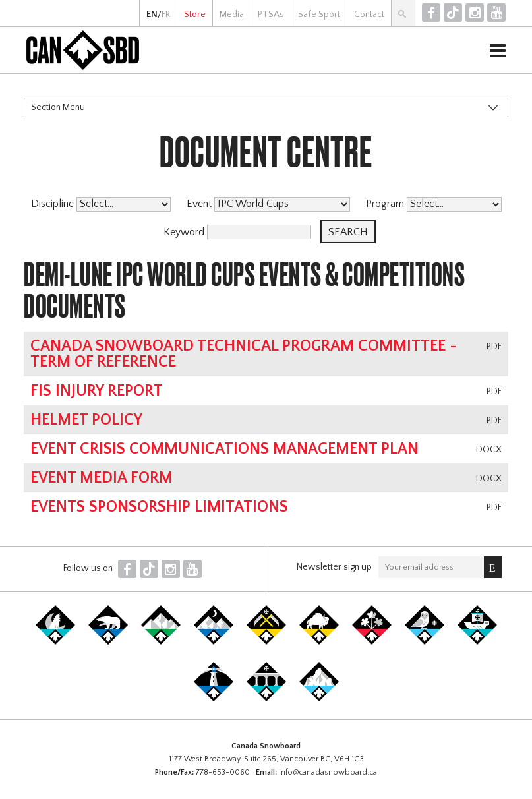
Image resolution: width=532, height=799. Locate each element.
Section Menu (58, 107)
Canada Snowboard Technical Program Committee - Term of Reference (244, 354)
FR (166, 15)
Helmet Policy (86, 420)
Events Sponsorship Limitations (159, 507)
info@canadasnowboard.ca (328, 772)
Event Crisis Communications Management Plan (224, 449)
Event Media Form (102, 478)
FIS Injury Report (97, 391)
